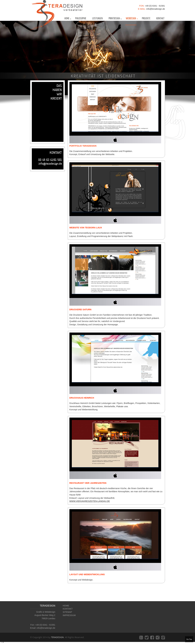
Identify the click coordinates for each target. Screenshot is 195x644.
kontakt (160, 19)
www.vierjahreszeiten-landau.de (90, 501)
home (67, 19)
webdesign (131, 19)
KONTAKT (68, 609)
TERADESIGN (57, 637)
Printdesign (114, 19)
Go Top (189, 639)
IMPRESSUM (69, 615)
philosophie (81, 19)
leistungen (97, 19)
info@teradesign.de (156, 9)
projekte (146, 19)
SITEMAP (67, 612)
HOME (66, 606)
